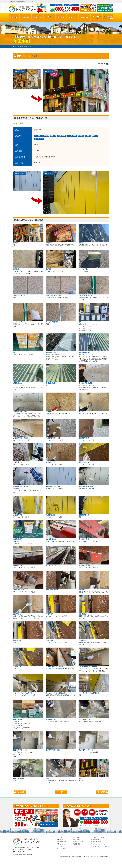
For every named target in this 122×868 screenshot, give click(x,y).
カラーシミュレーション (99, 844)
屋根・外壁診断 (97, 842)
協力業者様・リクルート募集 (108, 18)
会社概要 (26, 19)
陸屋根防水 (45, 136)
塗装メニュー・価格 (98, 837)
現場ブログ (73, 19)
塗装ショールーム (63, 844)
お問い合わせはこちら (96, 18)
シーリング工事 (72, 136)
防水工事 (95, 136)
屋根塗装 (81, 136)
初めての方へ (14, 19)
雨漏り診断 (96, 840)
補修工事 (53, 136)
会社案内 (61, 846)
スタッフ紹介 (62, 848)
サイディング (39, 139)
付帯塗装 (38, 136)
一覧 (61, 792)
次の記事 (21, 792)
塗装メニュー (49, 18)
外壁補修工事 (61, 136)
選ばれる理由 (38, 19)
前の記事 (101, 792)
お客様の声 (85, 19)
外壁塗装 (88, 136)
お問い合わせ (78, 844)
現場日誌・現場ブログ (80, 842)
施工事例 (61, 19)
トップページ (62, 837)
